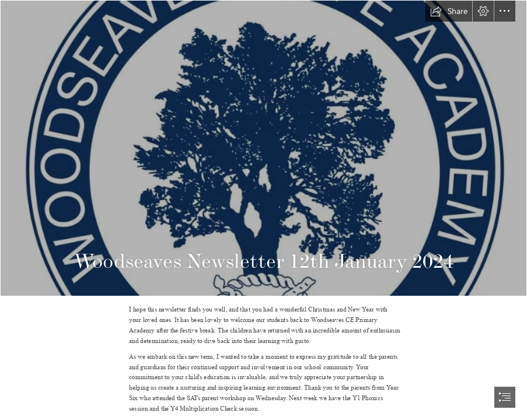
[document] (263, 210)
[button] (449, 11)
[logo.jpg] (263, 148)
